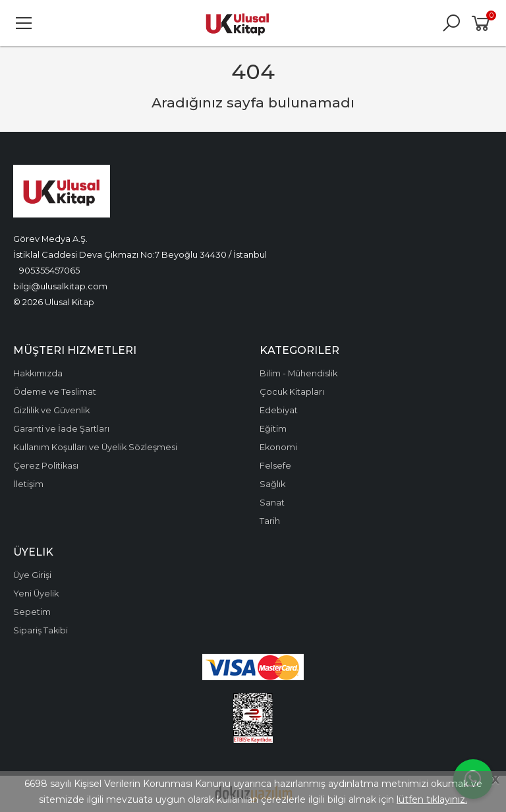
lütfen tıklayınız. (432, 799)
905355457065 (49, 270)
